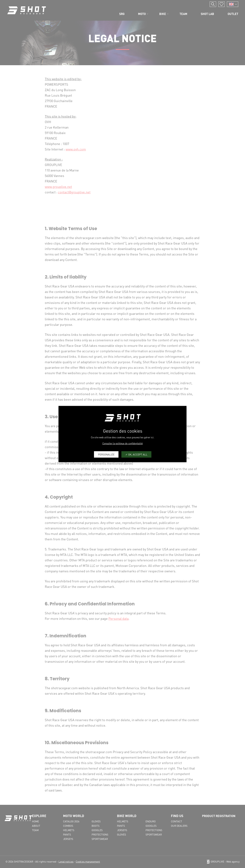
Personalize (106, 454)
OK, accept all (136, 454)
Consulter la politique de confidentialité (123, 443)
